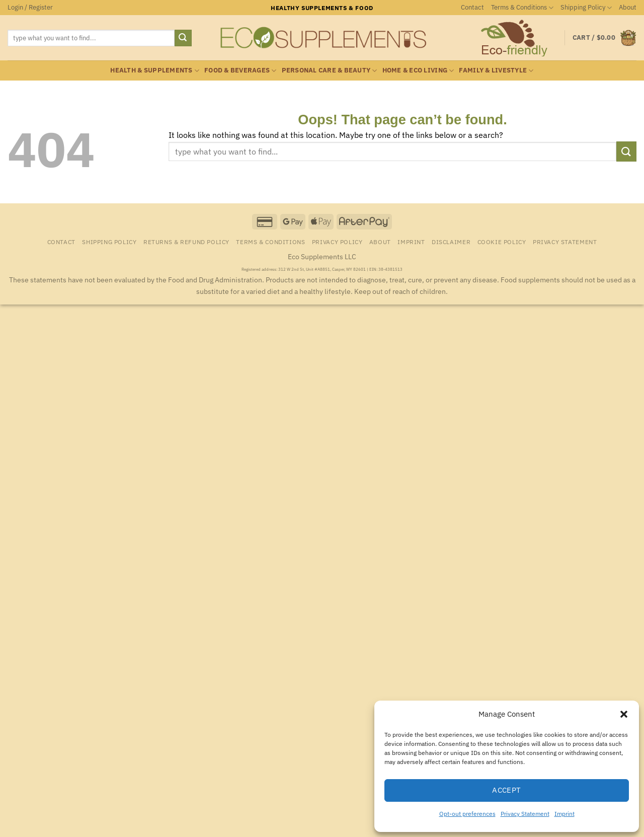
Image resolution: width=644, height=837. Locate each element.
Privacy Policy (337, 242)
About (628, 7)
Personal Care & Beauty (330, 71)
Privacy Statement (525, 814)
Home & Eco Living (418, 71)
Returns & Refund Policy (186, 242)
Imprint (565, 814)
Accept (507, 790)
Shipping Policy (586, 8)
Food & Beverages (240, 71)
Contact (472, 7)
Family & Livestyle (496, 71)
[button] (624, 714)
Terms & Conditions (522, 8)
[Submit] (183, 38)
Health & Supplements (155, 71)
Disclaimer (451, 242)
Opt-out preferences (467, 814)
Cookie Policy (502, 242)
